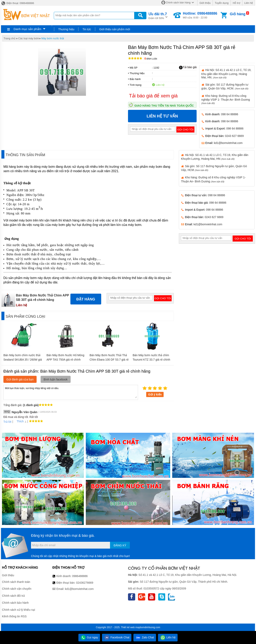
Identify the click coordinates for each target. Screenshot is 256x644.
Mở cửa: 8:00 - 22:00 (200, 15)
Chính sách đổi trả (13, 596)
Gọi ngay (89, 637)
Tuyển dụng (222, 3)
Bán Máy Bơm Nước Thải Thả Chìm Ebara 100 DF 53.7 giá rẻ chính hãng (109, 360)
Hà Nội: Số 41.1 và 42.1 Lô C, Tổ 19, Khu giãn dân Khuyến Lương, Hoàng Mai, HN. (226, 74)
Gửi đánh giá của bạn (20, 379)
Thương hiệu (66, 29)
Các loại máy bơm (29, 38)
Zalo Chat (145, 637)
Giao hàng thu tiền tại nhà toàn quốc (164, 106)
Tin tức (87, 29)
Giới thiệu (205, 3)
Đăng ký (120, 545)
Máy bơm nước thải (53, 38)
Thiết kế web (128, 627)
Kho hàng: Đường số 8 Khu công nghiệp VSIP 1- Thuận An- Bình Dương (226, 99)
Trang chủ (9, 38)
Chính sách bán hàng (178, 3)
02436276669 (85, 583)
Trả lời (7, 422)
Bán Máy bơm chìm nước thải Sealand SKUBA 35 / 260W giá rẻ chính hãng (23, 360)
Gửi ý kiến (155, 394)
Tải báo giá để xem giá (153, 96)
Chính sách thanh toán (16, 582)
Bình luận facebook (56, 379)
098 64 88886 (230, 114)
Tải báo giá (188, 67)
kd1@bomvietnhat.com (228, 143)
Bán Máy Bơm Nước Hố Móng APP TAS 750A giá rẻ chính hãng (65, 360)
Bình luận (151, 59)
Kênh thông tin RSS (14, 616)
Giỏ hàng (238, 14)
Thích (19, 421)
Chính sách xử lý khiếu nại (18, 610)
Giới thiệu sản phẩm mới (115, 29)
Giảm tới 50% (158, 16)
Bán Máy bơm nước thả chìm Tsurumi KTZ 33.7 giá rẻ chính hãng (151, 360)
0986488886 (80, 576)
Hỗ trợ (236, 3)
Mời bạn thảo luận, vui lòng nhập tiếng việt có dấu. (71, 392)
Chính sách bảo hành (15, 603)
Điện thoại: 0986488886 (17, 3)
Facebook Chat (117, 637)
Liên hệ (249, 3)
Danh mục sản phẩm (27, 29)
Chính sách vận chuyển (17, 589)
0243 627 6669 (234, 136)
